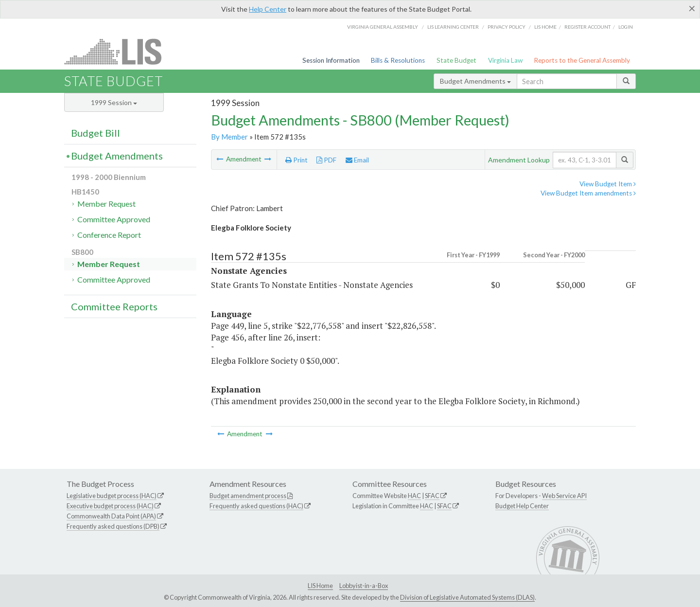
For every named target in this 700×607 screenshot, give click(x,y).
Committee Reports (114, 306)
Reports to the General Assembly (582, 60)
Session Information (331, 60)
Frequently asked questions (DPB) (113, 526)
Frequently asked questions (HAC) (256, 506)
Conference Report (109, 235)
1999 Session (114, 102)
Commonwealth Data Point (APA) (111, 516)
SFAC (432, 496)
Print (297, 160)
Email (357, 160)
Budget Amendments (475, 81)
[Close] (692, 8)
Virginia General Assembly (383, 27)
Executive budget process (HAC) (110, 506)
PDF (326, 160)
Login (626, 27)
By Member (229, 137)
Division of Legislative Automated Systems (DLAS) (467, 597)
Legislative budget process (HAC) (112, 496)
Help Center (268, 9)
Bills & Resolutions (398, 60)
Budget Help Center (522, 506)
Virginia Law (505, 60)
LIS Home (320, 586)
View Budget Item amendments (588, 193)
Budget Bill (96, 133)
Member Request (106, 204)
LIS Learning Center (453, 27)
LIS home (545, 27)
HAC (414, 496)
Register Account (587, 27)
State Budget (456, 60)
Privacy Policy (507, 27)
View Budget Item (608, 184)
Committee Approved (114, 219)
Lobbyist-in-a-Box (364, 586)
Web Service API (564, 496)
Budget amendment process (248, 496)
